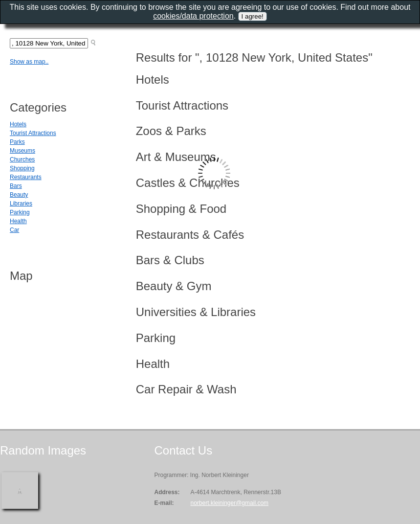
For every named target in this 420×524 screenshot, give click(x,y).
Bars (16, 186)
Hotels (18, 124)
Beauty (19, 195)
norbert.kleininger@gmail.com (229, 503)
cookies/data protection (193, 16)
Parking (20, 212)
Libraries (21, 204)
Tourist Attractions (33, 133)
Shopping (22, 168)
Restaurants (26, 177)
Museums (22, 151)
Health (18, 221)
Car (14, 230)
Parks (17, 142)
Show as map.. (29, 62)
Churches (22, 159)
